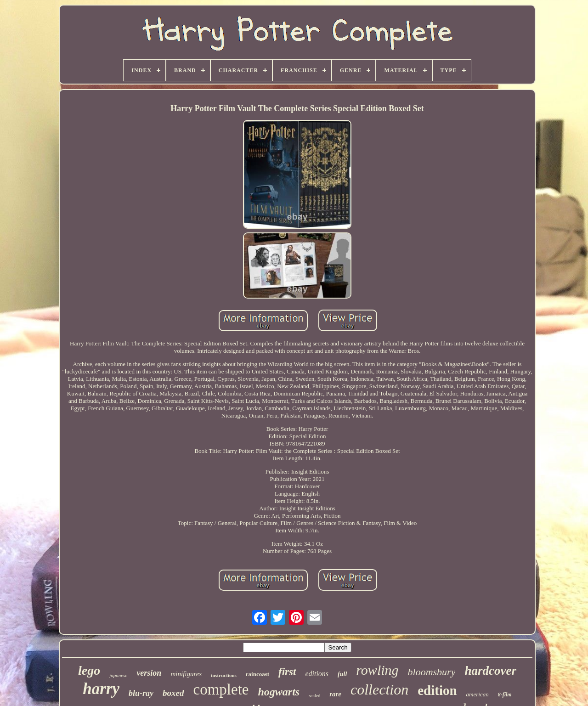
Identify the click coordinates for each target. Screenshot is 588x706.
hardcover (490, 671)
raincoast (257, 674)
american (478, 694)
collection (379, 689)
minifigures (186, 674)
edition (437, 690)
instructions (224, 675)
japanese (118, 675)
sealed (314, 696)
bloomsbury (432, 672)
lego (89, 670)
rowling (377, 670)
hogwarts (279, 692)
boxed (173, 693)
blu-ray (141, 693)
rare (335, 694)
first (287, 672)
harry (101, 689)
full (342, 674)
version (149, 673)
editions (317, 674)
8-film (505, 695)
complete (221, 689)
